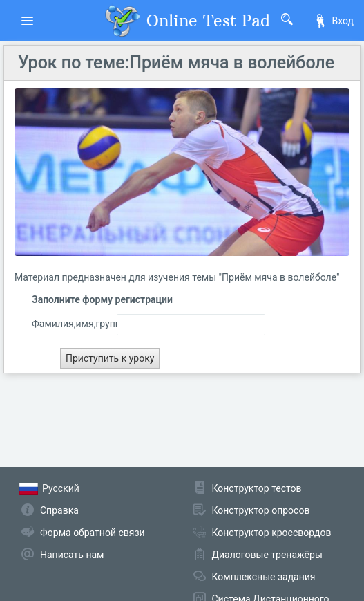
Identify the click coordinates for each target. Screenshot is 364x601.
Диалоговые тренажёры (267, 555)
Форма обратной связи (93, 533)
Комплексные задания (264, 577)
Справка (59, 510)
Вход (334, 21)
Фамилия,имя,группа (64, 324)
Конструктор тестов (257, 488)
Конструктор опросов (261, 510)
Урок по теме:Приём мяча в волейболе (176, 63)
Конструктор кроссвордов (272, 533)
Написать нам (72, 555)
